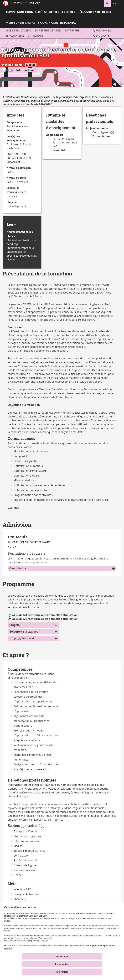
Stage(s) (15, 625)
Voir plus (13, 508)
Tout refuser (62, 972)
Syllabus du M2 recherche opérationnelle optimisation (43, 619)
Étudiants (103, 36)
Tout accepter (62, 956)
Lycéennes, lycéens (19, 30)
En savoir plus (101, 136)
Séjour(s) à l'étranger (24, 632)
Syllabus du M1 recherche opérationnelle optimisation (43, 615)
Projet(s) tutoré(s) (22, 638)
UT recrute (35, 36)
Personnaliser (62, 964)
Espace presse (15, 36)
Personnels (104, 30)
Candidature (18, 568)
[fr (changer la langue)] (116, 3)
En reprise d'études (48, 30)
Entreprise (72, 30)
